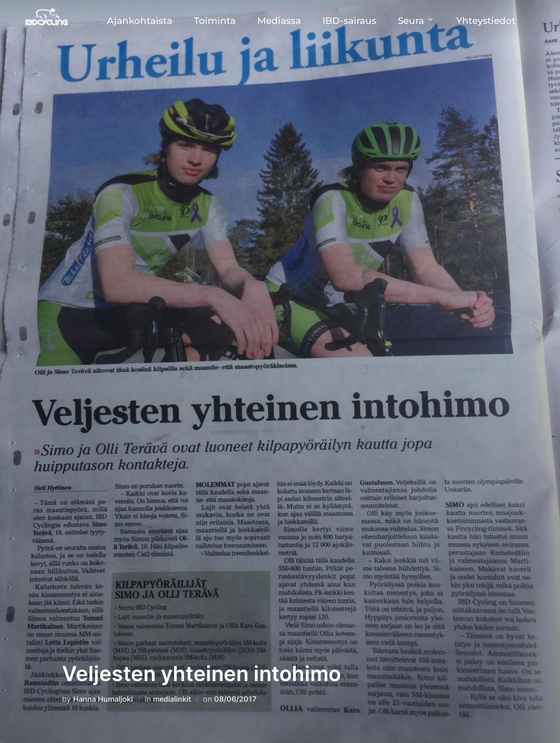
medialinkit (172, 699)
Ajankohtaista (140, 21)
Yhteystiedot (486, 21)
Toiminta (215, 21)
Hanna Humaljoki (103, 699)
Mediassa (279, 21)
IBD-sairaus (349, 21)
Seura (416, 21)
